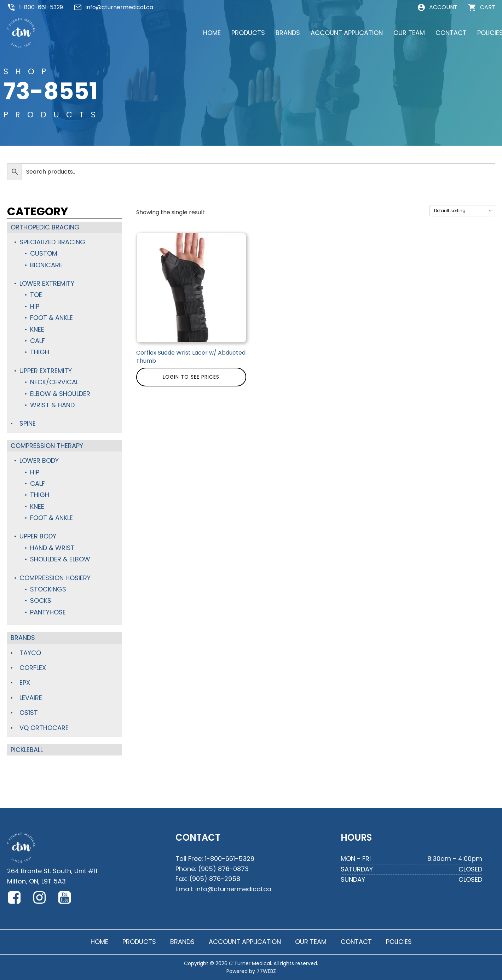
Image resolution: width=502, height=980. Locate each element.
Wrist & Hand (52, 405)
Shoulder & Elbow (60, 559)
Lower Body (39, 460)
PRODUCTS (240, 33)
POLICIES (482, 33)
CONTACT (443, 33)
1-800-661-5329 (41, 7)
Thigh (40, 352)
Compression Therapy (47, 446)
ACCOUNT (443, 7)
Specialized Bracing (52, 242)
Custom (44, 253)
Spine (28, 423)
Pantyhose (48, 612)
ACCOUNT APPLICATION (339, 33)
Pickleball (27, 750)
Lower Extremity (47, 283)
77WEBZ (266, 971)
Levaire (31, 698)
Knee (37, 329)
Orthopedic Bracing (45, 227)
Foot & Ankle (51, 318)
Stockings (48, 589)
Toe (36, 295)
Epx (25, 682)
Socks (41, 600)
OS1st (29, 713)
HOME (204, 33)
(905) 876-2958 (215, 879)
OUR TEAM (401, 33)
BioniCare (46, 265)
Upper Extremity (46, 371)
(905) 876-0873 (223, 869)
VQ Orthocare (44, 728)
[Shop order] (462, 211)
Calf (37, 341)
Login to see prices (191, 377)
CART (488, 7)
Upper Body (38, 536)
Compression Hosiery (55, 578)
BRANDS (280, 33)
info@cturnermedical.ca (119, 7)
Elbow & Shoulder (60, 394)
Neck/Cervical (54, 382)
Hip (35, 306)
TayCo (30, 653)
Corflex (33, 668)
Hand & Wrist (52, 548)
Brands (23, 638)
